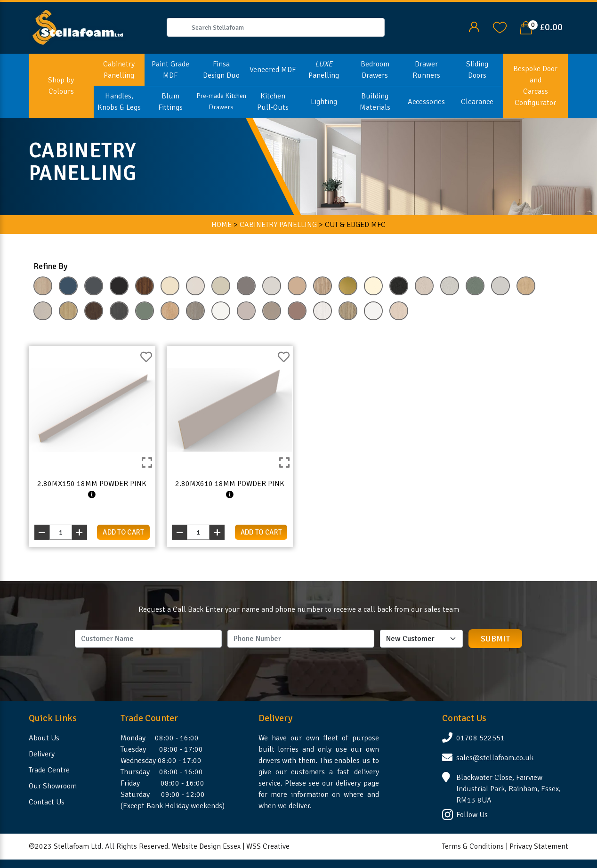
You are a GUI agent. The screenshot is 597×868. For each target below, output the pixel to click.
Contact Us (47, 802)
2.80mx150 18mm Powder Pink (92, 489)
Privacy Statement (539, 846)
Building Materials (375, 102)
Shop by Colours (61, 86)
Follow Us (472, 815)
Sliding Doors (477, 70)
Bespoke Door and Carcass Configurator (535, 86)
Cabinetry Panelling (119, 70)
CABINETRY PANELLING (278, 225)
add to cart (123, 532)
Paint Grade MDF (170, 70)
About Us (44, 738)
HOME (222, 225)
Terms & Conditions (473, 846)
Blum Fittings (170, 102)
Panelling (324, 70)
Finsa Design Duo (221, 70)
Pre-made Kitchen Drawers (221, 101)
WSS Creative (268, 846)
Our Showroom (53, 786)
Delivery (42, 754)
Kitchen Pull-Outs (273, 102)
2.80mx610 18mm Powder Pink (230, 489)
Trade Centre (49, 770)
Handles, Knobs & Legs (119, 102)
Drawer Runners (426, 70)
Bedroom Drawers (375, 70)
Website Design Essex (206, 846)
